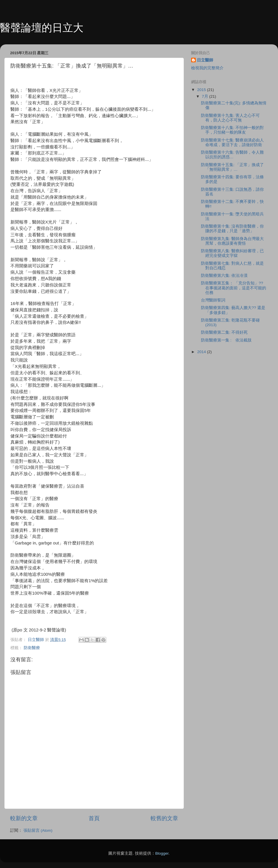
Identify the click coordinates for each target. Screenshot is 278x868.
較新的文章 (24, 818)
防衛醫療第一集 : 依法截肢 (226, 340)
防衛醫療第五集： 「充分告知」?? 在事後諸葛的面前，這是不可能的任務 (234, 288)
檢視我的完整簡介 (207, 68)
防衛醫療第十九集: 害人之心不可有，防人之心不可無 (231, 118)
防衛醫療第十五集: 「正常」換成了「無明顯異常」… (233, 167)
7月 (205, 96)
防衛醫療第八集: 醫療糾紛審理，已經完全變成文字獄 (233, 253)
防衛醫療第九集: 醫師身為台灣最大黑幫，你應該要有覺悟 (233, 241)
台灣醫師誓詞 (213, 300)
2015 (202, 90)
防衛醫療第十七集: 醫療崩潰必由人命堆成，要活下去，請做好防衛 (233, 142)
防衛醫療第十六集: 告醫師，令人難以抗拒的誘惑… (233, 155)
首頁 (94, 818)
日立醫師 (205, 60)
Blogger (162, 853)
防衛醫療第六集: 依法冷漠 (224, 276)
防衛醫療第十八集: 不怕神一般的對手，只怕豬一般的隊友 (233, 130)
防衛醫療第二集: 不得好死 (224, 332)
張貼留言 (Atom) (38, 830)
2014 (202, 352)
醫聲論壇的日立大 (42, 28)
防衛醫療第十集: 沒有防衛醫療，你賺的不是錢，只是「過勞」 (233, 229)
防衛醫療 (32, 648)
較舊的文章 (164, 818)
